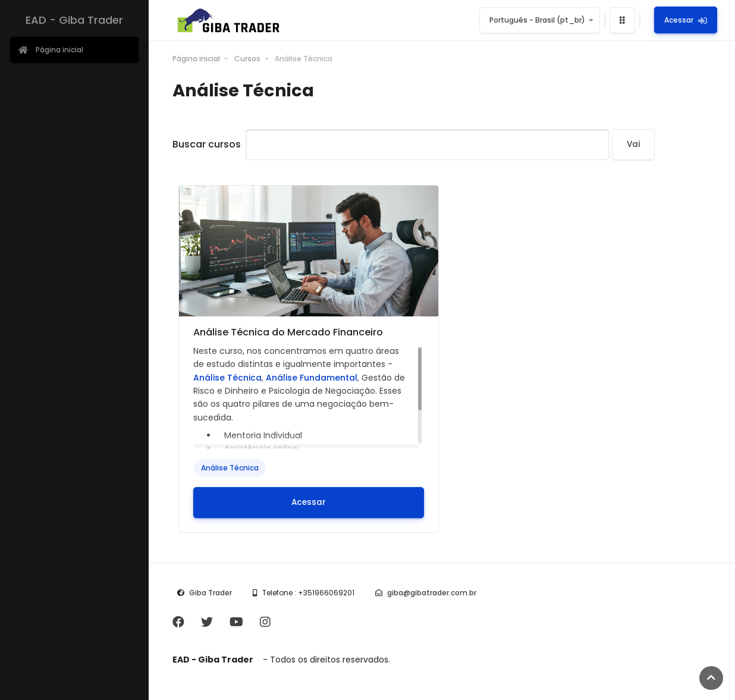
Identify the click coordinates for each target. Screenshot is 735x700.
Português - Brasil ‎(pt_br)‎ (537, 20)
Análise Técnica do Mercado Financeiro (288, 332)
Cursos (247, 59)
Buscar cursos (207, 144)
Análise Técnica (304, 59)
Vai (633, 144)
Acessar (686, 20)
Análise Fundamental (312, 378)
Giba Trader (211, 593)
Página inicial (196, 59)
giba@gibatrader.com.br (432, 593)
